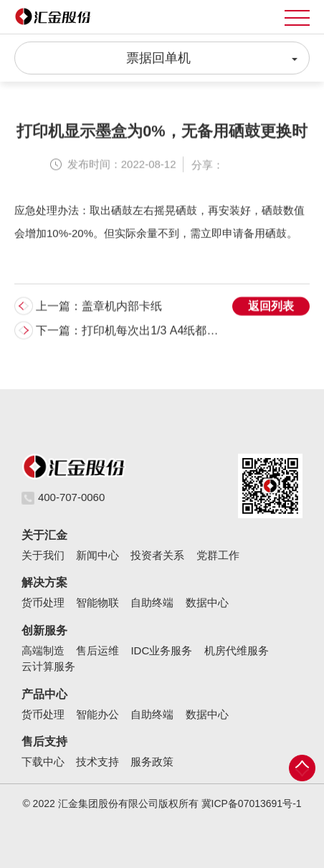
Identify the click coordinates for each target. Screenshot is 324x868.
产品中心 (44, 694)
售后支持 (44, 741)
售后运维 (97, 650)
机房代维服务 (237, 650)
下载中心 (43, 762)
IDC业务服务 (161, 650)
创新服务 (44, 630)
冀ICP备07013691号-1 (252, 803)
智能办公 (97, 714)
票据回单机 (212, 57)
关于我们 (43, 555)
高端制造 (43, 650)
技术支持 (97, 762)
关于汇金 (44, 535)
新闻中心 (97, 555)
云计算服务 (48, 666)
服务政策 (152, 762)
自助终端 (152, 602)
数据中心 (207, 602)
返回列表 (271, 307)
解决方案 (44, 582)
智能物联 (97, 602)
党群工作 (218, 555)
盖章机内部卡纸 (122, 307)
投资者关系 (157, 555)
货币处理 (43, 602)
